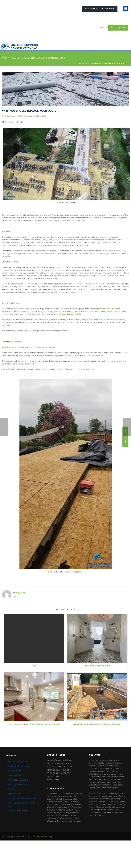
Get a (118, 28)
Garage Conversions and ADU (21, 798)
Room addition (14, 771)
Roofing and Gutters (17, 785)
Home (82, 64)
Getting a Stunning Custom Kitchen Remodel (34, 724)
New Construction (16, 775)
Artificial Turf (13, 794)
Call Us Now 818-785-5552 (100, 9)
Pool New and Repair (17, 811)
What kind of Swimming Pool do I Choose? (97, 724)
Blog (88, 64)
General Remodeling (17, 780)
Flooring (11, 789)
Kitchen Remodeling (17, 762)
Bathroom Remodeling (97, 666)
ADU (34, 666)
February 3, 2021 (31, 116)
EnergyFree (10, 116)
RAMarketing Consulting (41, 837)
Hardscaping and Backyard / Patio (21, 804)
